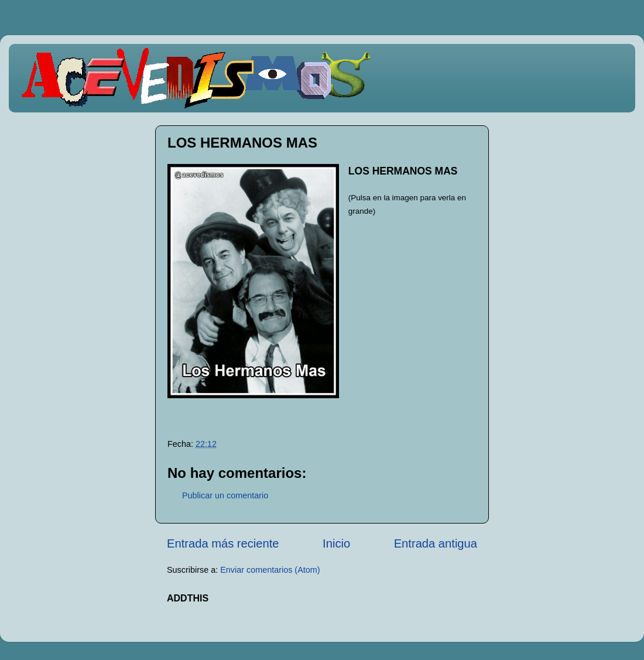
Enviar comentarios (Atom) (270, 570)
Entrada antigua (436, 543)
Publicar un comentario (225, 495)
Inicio (336, 543)
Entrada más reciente (223, 543)
